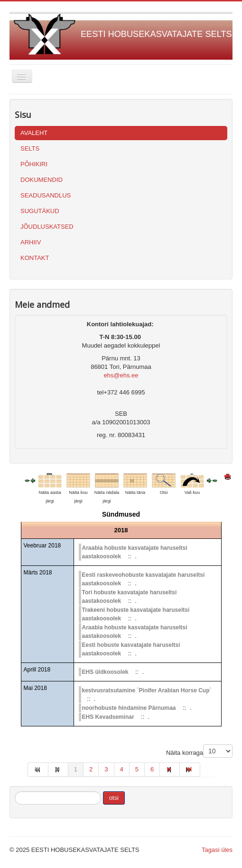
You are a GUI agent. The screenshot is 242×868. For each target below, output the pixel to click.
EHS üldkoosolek (105, 672)
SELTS (30, 148)
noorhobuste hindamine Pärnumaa (129, 708)
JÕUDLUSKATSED (47, 227)
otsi (114, 798)
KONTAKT (35, 258)
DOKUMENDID (42, 180)
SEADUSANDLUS (46, 195)
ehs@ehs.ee (121, 375)
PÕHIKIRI (34, 164)
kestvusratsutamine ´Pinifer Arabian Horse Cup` (147, 690)
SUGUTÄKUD (40, 211)
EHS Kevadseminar (108, 717)
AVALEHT (34, 133)
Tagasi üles (217, 850)
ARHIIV (31, 242)
